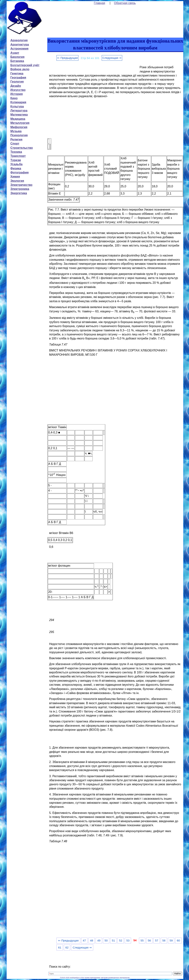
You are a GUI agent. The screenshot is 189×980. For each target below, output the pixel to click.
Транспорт (18, 156)
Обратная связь (125, 3)
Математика (19, 115)
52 (121, 940)
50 (106, 940)
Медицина (18, 119)
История (17, 94)
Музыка (16, 131)
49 (99, 940)
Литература (19, 111)
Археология (19, 40)
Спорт (15, 144)
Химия (15, 177)
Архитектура (20, 45)
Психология (19, 135)
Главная (100, 3)
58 (164, 940)
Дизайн (16, 86)
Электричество (21, 185)
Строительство (22, 148)
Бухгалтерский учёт (25, 65)
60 (178, 940)
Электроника (20, 189)
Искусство (18, 90)
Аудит (15, 53)
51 (113, 940)
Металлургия (20, 123)
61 (60, 947)
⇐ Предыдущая (67, 58)
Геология (17, 82)
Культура (17, 106)
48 (92, 940)
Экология (17, 181)
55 (142, 940)
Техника (16, 152)
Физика (16, 168)
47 (84, 940)
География (18, 78)
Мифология (19, 127)
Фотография (19, 172)
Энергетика (19, 193)
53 (128, 940)
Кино (14, 98)
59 (171, 940)
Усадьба (16, 164)
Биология (17, 57)
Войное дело (20, 69)
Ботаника (17, 61)
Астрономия (19, 49)
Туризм (16, 160)
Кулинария (18, 102)
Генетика (17, 73)
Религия (16, 139)
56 (149, 940)
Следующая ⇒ (112, 58)
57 (157, 940)
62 (67, 947)
